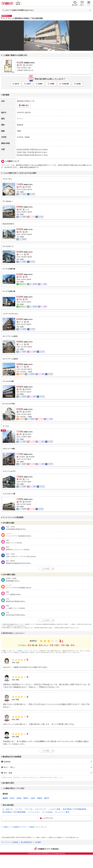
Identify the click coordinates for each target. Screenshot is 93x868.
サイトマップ (6, 842)
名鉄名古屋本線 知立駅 (26, 155)
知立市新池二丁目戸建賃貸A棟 (74, 809)
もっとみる (46, 568)
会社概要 (38, 842)
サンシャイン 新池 (62, 812)
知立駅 (78, 84)
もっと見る (46, 751)
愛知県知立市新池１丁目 (26, 101)
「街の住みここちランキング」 (25, 651)
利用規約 (15, 842)
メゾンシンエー (34, 812)
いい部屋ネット (6, 827)
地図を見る (24, 105)
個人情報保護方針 (27, 842)
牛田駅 (52, 84)
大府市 (33, 798)
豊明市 (26, 798)
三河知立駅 (65, 84)
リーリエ (19, 809)
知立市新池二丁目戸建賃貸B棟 (14, 812)
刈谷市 (29, 84)
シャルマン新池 (54, 809)
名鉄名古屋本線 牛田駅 (26, 150)
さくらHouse (47, 812)
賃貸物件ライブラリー (21, 827)
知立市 (17, 84)
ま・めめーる (8, 809)
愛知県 (5, 794)
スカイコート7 (40, 809)
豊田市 (47, 798)
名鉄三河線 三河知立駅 (26, 152)
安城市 (40, 84)
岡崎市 (40, 798)
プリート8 (28, 809)
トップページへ (48, 818)
